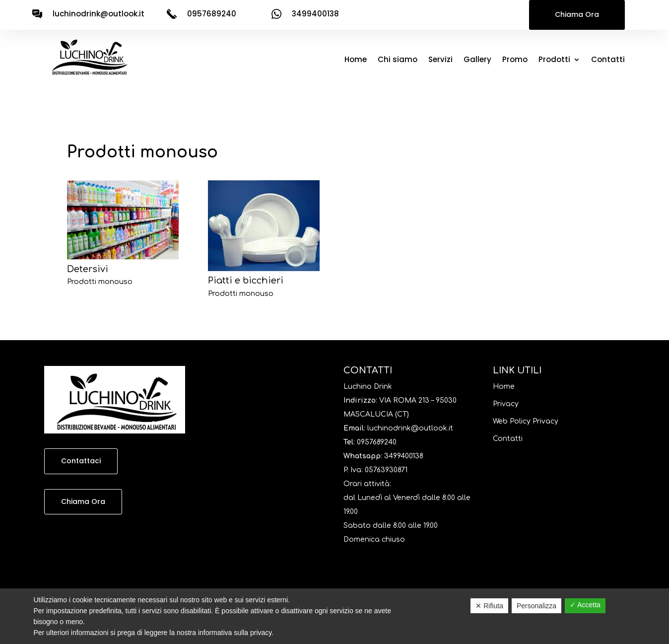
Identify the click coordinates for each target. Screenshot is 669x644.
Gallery (477, 60)
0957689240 (377, 442)
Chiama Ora (577, 14)
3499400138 (404, 456)
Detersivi (88, 269)
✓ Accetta (585, 605)
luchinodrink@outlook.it (99, 14)
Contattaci (81, 461)
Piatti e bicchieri (246, 281)
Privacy (506, 404)
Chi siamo (398, 60)
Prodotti (554, 60)
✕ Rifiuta (489, 606)
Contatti (608, 60)
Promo (515, 60)
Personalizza (536, 606)
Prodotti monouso (100, 282)
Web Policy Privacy (526, 421)
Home (356, 60)
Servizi (440, 60)
